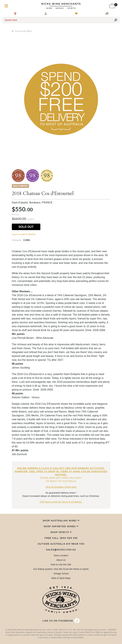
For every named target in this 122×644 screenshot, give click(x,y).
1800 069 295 (69, 538)
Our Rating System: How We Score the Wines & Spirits (61, 569)
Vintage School (61, 574)
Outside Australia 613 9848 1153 (61, 544)
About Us (61, 560)
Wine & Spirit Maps (61, 578)
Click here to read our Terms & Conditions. (61, 502)
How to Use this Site (61, 565)
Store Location (61, 555)
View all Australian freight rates (61, 487)
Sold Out (26, 227)
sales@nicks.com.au (61, 550)
